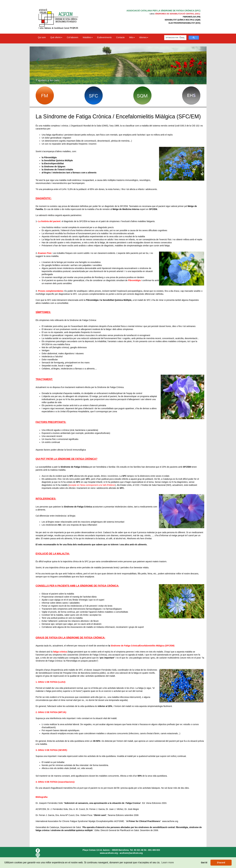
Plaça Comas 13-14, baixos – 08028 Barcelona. (106, 850)
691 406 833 (154, 850)
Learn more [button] (168, 862)
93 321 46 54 (140, 850)
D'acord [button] (221, 863)
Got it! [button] (204, 863)
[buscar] (175, 38)
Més (132, 37)
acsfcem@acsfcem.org (131, 853)
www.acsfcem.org (109, 853)
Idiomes (144, 37)
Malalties (88, 37)
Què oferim (56, 37)
